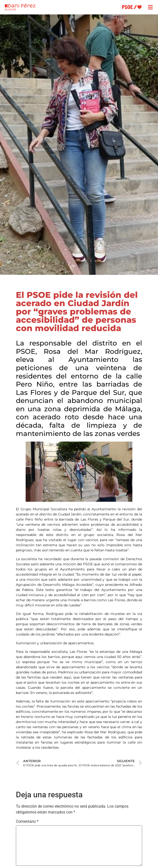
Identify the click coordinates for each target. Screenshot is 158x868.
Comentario (27, 822)
